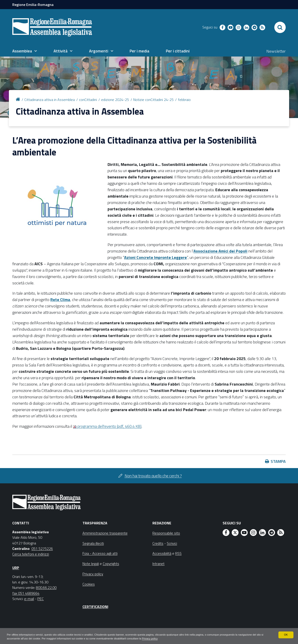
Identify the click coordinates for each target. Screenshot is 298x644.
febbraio (184, 100)
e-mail (29, 599)
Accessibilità (162, 553)
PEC (41, 599)
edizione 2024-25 (115, 100)
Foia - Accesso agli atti (100, 553)
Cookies (89, 584)
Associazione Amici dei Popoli (220, 251)
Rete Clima (60, 300)
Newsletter (276, 51)
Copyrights (111, 564)
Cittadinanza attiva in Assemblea (50, 100)
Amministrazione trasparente (105, 533)
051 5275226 (42, 549)
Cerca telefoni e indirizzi (31, 554)
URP (16, 568)
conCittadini (88, 100)
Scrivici (172, 543)
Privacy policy (171, 639)
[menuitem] (25, 51)
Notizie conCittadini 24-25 (153, 100)
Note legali (91, 564)
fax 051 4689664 (26, 593)
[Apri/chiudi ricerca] (280, 27)
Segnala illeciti (93, 543)
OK (286, 634)
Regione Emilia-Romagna (33, 5)
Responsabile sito (166, 533)
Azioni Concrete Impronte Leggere (155, 257)
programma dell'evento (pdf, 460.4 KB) (107, 426)
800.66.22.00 (46, 587)
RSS (178, 553)
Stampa (278, 461)
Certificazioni (95, 607)
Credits (158, 543)
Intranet (158, 564)
